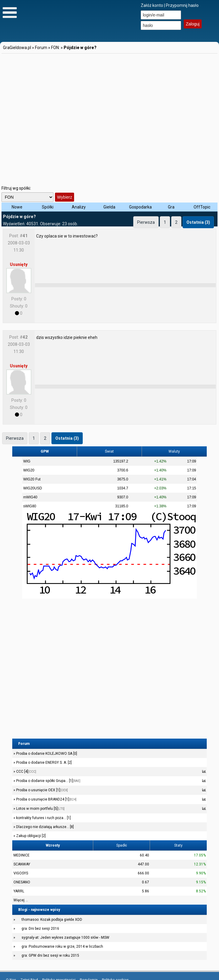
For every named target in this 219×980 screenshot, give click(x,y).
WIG (27, 461)
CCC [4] (26, 771)
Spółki (48, 207)
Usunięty (19, 264)
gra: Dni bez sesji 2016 (40, 929)
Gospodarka (140, 207)
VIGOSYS (21, 873)
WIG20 (29, 470)
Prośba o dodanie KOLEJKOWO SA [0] (46, 754)
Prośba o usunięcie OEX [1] (42, 790)
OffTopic (202, 207)
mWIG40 (30, 497)
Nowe (17, 207)
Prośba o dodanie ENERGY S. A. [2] (43, 763)
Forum (41, 48)
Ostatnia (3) (198, 222)
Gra (171, 207)
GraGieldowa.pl (17, 48)
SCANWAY (22, 864)
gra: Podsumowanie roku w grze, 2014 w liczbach (62, 946)
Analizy (79, 207)
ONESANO (22, 882)
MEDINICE (22, 855)
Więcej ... (21, 900)
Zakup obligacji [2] (30, 836)
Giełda (109, 207)
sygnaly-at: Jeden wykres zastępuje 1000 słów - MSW (65, 938)
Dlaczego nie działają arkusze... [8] (45, 827)
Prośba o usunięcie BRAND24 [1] (46, 799)
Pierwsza (146, 222)
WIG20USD (33, 488)
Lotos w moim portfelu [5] (40, 809)
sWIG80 (30, 506)
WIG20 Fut (32, 479)
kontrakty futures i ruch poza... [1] (43, 818)
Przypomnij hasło (182, 5)
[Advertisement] (64, 118)
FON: (55, 48)
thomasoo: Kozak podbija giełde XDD (52, 920)
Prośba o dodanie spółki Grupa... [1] (48, 781)
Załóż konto (152, 5)
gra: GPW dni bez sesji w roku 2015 (50, 955)
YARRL (19, 891)
